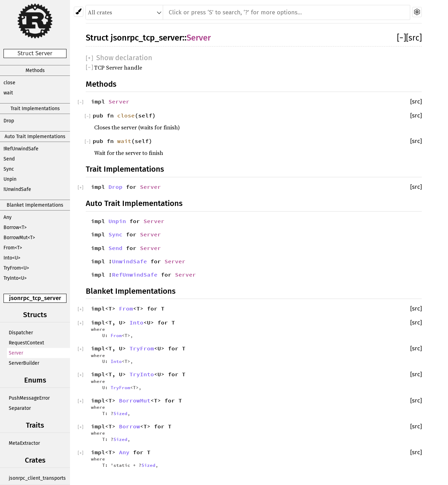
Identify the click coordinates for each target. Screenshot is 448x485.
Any (8, 217)
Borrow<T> (15, 227)
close (9, 83)
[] (401, 38)
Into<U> (12, 258)
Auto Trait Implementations (35, 137)
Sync (9, 169)
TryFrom (142, 348)
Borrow (129, 426)
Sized (120, 413)
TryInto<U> (15, 278)
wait (8, 93)
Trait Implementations (35, 109)
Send (9, 159)
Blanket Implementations (35, 205)
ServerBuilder (24, 363)
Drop (9, 121)
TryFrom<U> (16, 268)
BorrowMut (135, 400)
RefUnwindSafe (135, 274)
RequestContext (26, 343)
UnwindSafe (129, 261)
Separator (20, 408)
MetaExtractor (24, 443)
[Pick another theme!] (79, 12)
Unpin (10, 179)
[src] (414, 38)
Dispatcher (21, 333)
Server (16, 353)
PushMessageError (29, 398)
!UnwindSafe (17, 189)
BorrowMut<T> (19, 238)
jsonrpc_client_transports (37, 478)
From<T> (13, 248)
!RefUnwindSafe (21, 149)
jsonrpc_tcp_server (35, 298)
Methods (35, 70)
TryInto (142, 374)
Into (136, 322)
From (126, 308)
